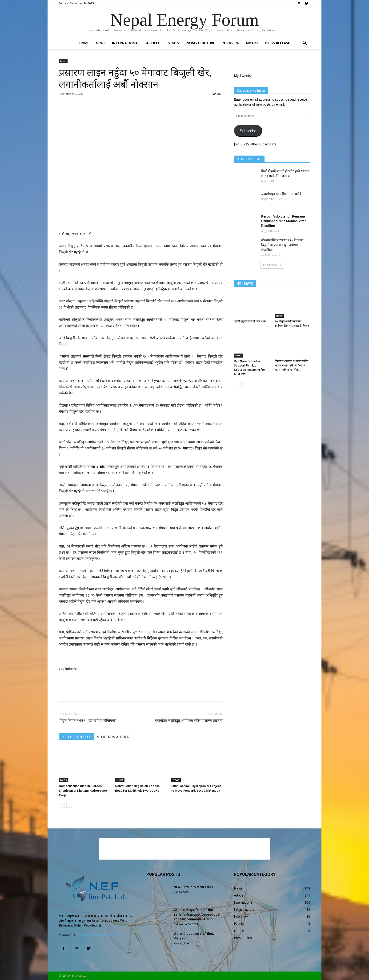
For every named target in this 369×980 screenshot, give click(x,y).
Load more (272, 265)
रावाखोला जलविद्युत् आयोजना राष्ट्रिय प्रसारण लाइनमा (189, 721)
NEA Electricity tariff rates (193, 887)
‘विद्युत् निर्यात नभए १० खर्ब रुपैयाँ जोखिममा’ (87, 721)
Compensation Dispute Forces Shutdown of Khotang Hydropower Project (83, 791)
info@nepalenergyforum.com (99, 935)
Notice (252, 43)
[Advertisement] (141, 219)
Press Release (278, 43)
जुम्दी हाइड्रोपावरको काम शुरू (250, 321)
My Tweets (242, 76)
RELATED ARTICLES (76, 737)
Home (84, 43)
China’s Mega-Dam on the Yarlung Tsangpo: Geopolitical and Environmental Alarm (197, 914)
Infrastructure (200, 43)
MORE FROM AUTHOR (113, 737)
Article (153, 43)
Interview (231, 43)
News (101, 43)
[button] (305, 43)
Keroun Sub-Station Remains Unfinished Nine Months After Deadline (284, 221)
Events (173, 43)
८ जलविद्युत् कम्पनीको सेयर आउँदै (281, 194)
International (126, 43)
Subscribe (248, 131)
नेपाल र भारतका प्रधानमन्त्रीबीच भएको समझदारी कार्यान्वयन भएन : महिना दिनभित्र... (291, 365)
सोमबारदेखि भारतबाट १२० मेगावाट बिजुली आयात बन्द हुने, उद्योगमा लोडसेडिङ (282, 245)
